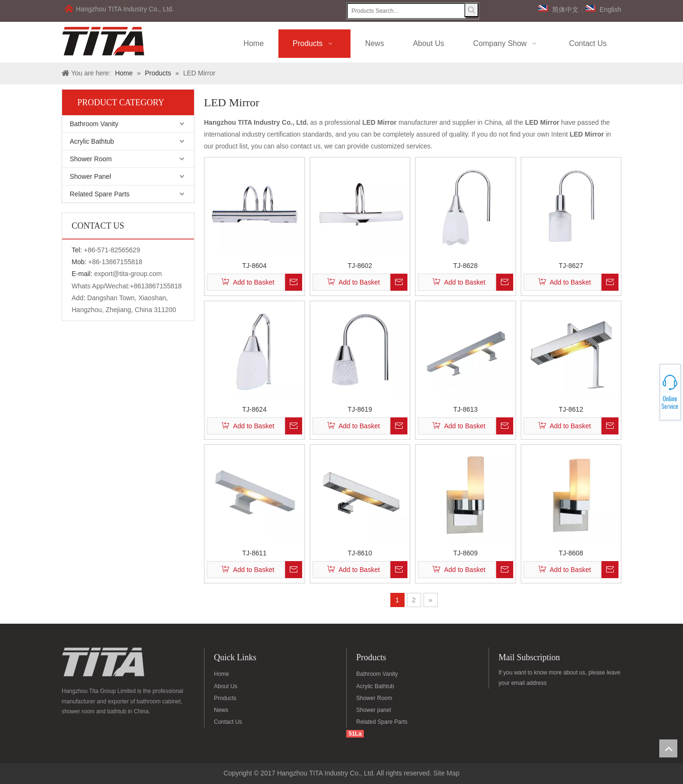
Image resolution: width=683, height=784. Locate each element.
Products (225, 698)
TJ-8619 (360, 409)
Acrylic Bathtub (92, 141)
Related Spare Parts (100, 194)
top (668, 748)
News (221, 710)
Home (222, 674)
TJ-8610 (360, 553)
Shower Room (91, 159)
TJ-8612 (571, 409)
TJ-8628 (466, 265)
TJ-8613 (466, 409)
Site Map (447, 773)
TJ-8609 (466, 553)
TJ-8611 (254, 553)
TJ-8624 (254, 409)
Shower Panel (90, 176)
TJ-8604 (254, 265)
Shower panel (374, 710)
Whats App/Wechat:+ (103, 286)
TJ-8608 (571, 553)
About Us (226, 686)
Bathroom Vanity (94, 124)
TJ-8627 (571, 265)
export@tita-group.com (128, 274)
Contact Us (228, 722)
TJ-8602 (360, 265)
